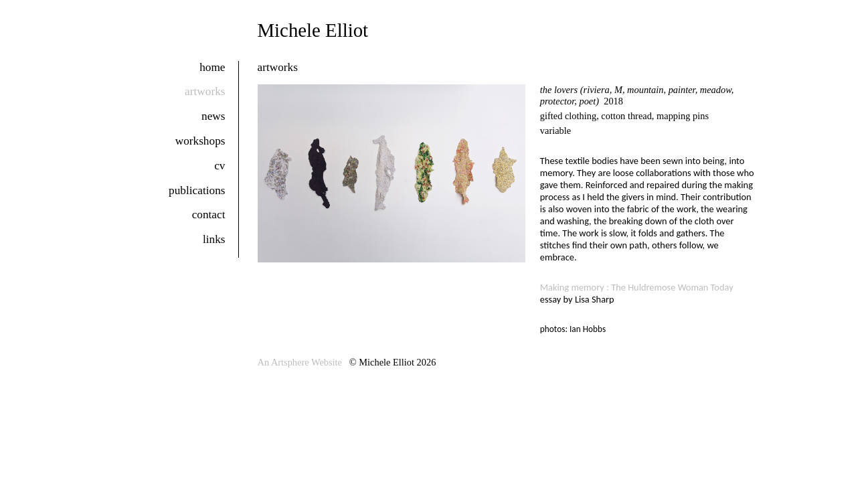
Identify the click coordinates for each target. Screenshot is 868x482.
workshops (200, 141)
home (212, 67)
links (214, 239)
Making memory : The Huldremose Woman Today (637, 287)
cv (220, 166)
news (213, 116)
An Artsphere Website (300, 362)
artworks (205, 91)
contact (209, 215)
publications (197, 190)
